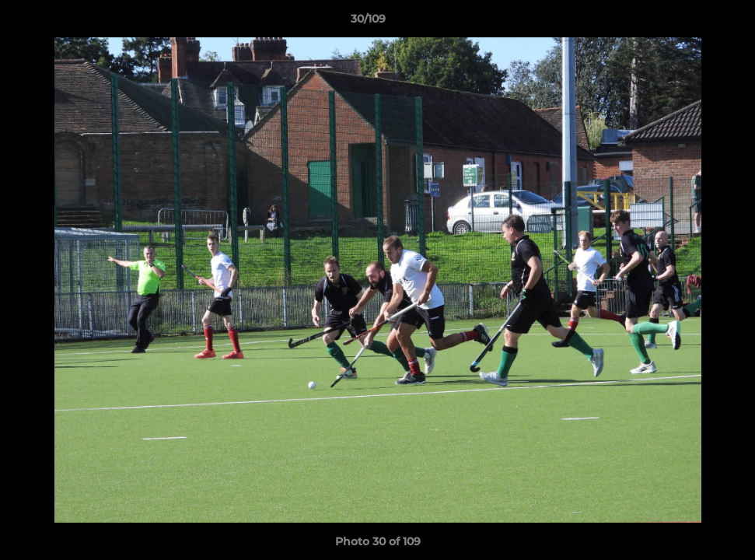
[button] (690, 23)
